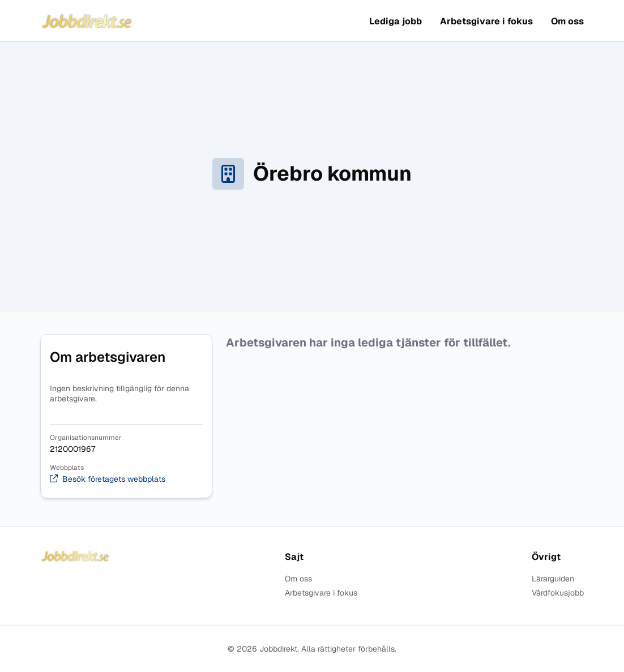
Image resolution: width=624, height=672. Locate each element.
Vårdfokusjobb (558, 593)
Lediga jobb (396, 21)
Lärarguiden (553, 579)
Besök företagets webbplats (108, 479)
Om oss (567, 21)
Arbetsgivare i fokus (486, 21)
